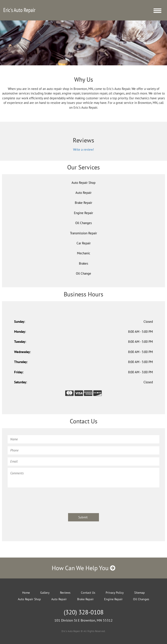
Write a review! (83, 150)
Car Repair (84, 243)
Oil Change (83, 273)
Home (26, 593)
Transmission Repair (83, 233)
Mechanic (84, 253)
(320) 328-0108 (84, 612)
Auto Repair (83, 193)
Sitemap (139, 593)
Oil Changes (83, 223)
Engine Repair (83, 213)
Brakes (83, 263)
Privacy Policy (115, 593)
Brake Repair (83, 203)
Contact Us (88, 593)
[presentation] (41, 498)
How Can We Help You (83, 568)
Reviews (65, 593)
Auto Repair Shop (83, 183)
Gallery (45, 593)
